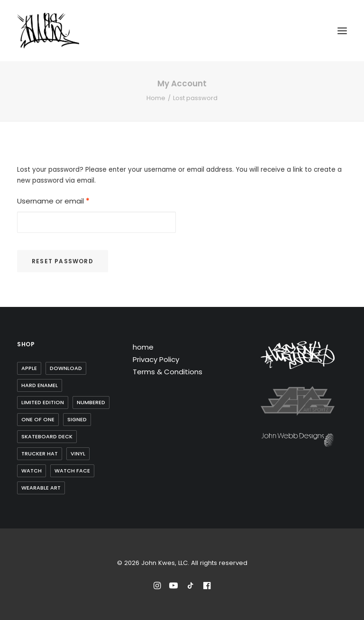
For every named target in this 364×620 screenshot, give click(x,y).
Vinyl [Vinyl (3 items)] (78, 453)
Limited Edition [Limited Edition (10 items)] (43, 402)
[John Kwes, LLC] (48, 31)
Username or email (53, 201)
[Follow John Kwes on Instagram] (157, 587)
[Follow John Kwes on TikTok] (191, 587)
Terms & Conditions (168, 372)
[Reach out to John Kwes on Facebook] (207, 587)
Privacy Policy (156, 359)
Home (156, 98)
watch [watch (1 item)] (32, 471)
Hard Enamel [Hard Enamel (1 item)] (40, 385)
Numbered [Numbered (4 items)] (91, 402)
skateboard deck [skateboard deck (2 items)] (47, 436)
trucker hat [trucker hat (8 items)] (40, 453)
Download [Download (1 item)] (66, 368)
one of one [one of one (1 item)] (38, 419)
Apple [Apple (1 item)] (29, 368)
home (143, 347)
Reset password (63, 261)
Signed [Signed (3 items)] (77, 419)
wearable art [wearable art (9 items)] (41, 488)
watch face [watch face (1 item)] (72, 471)
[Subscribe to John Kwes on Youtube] (173, 587)
